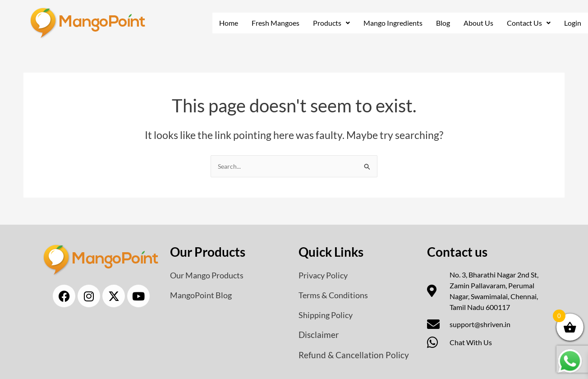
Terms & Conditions (337, 295)
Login (573, 23)
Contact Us (528, 23)
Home (224, 23)
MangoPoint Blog (204, 295)
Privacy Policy (326, 275)
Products (329, 23)
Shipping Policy (328, 315)
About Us (478, 23)
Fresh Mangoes (272, 23)
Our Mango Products (211, 275)
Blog (443, 23)
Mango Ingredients (392, 23)
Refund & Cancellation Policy (355, 355)
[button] (329, 23)
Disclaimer (319, 335)
